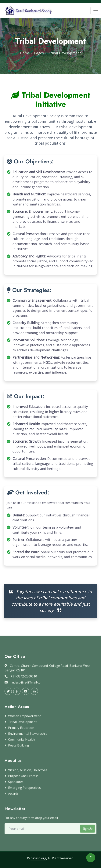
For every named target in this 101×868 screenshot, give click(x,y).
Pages (39, 53)
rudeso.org (38, 858)
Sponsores (16, 784)
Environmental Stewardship (28, 736)
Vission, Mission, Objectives (28, 773)
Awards (13, 796)
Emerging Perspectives (24, 790)
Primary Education (21, 730)
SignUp (87, 831)
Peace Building (19, 748)
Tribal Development (22, 725)
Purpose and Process (23, 778)
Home (25, 53)
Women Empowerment (24, 719)
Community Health (21, 742)
